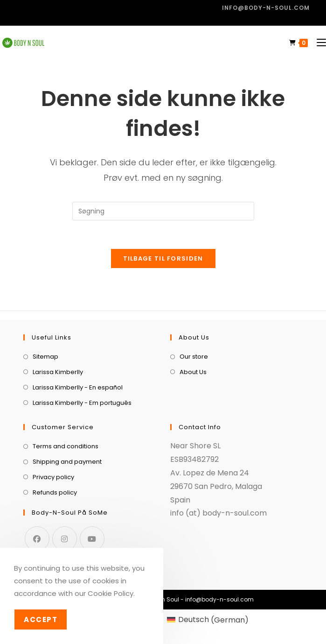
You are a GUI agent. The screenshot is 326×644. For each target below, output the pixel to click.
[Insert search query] (163, 211)
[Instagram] (65, 539)
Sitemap (45, 357)
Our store (194, 357)
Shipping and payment (67, 462)
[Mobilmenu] (318, 43)
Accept (41, 619)
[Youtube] (92, 539)
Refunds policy (55, 492)
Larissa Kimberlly (58, 372)
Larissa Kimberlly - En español (78, 387)
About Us (193, 372)
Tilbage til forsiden (163, 258)
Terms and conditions (66, 446)
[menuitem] (208, 620)
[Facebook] (37, 539)
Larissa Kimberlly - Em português (82, 403)
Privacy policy (53, 477)
